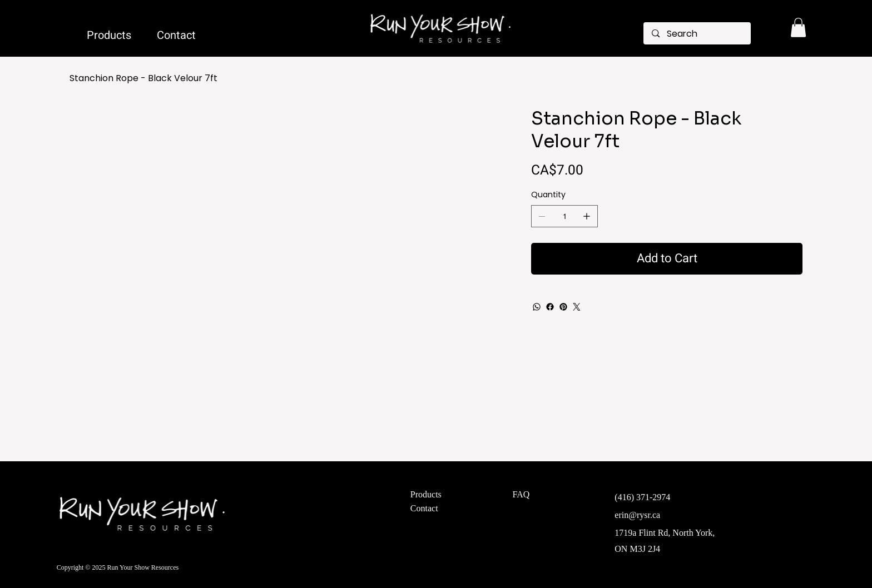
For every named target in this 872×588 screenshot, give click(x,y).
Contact (424, 508)
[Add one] (587, 216)
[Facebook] (550, 307)
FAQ (521, 494)
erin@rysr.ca (637, 515)
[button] (798, 28)
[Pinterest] (563, 307)
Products (426, 494)
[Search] (697, 34)
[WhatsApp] (537, 307)
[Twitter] (577, 307)
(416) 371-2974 (642, 497)
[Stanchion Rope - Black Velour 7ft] (143, 78)
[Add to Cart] (667, 259)
